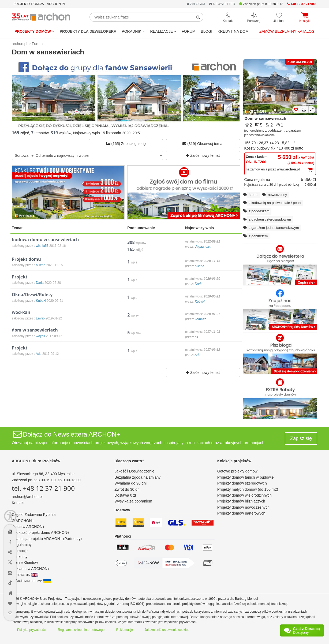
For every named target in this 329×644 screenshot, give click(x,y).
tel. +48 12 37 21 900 (43, 488)
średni (254, 195)
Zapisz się (301, 438)
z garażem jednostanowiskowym (274, 228)
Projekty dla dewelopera (88, 31)
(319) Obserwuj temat (203, 144)
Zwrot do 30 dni (127, 489)
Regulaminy (22, 545)
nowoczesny (278, 195)
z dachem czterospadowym (270, 219)
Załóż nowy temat (203, 155)
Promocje (20, 551)
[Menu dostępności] (10, 516)
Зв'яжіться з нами (31, 581)
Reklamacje (125, 630)
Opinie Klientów (25, 563)
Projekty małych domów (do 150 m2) (248, 489)
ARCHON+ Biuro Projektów (36, 461)
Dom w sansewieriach (266, 118)
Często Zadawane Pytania (34, 515)
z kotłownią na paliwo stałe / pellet (275, 203)
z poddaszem (259, 211)
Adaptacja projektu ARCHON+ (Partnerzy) (47, 539)
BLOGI (206, 31)
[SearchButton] (198, 17)
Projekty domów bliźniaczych (241, 501)
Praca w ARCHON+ (28, 527)
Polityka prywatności (32, 630)
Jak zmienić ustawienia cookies (167, 630)
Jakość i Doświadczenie (134, 471)
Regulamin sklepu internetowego (81, 630)
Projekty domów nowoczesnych (243, 507)
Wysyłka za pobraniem (133, 501)
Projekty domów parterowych (241, 513)
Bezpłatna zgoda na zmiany (137, 477)
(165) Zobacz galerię (126, 144)
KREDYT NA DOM (233, 31)
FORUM (188, 31)
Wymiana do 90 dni (130, 483)
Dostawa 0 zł (125, 495)
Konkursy (20, 557)
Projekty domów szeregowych (242, 483)
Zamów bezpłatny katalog (287, 31)
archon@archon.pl (27, 497)
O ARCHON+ (23, 521)
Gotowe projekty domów (237, 471)
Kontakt (18, 503)
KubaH (200, 301)
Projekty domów (34, 31)
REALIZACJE (163, 31)
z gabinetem (258, 236)
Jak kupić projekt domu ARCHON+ (41, 533)
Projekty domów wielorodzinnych (244, 495)
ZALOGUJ (196, 4)
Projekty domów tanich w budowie (246, 477)
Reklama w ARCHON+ (31, 569)
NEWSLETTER (222, 4)
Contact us (25, 575)
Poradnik (133, 31)
